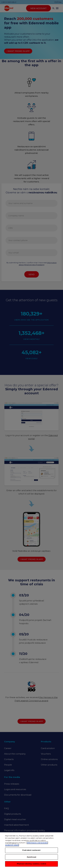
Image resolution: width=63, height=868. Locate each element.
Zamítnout (32, 862)
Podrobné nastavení (31, 855)
